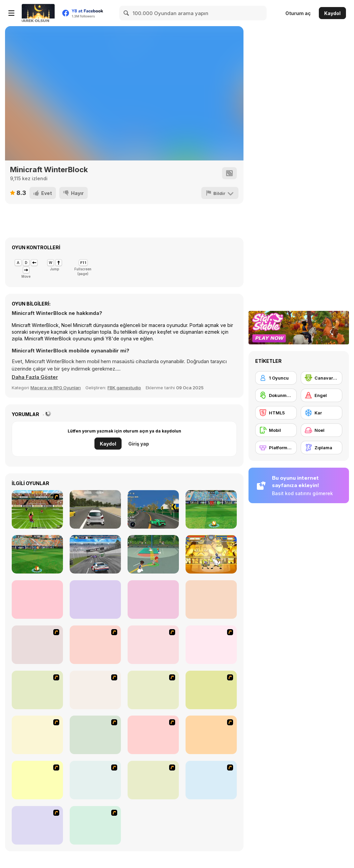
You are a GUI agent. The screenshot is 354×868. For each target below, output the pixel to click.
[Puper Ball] (95, 599)
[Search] (127, 13)
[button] (35, 377)
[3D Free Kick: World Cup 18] (37, 554)
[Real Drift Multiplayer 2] (153, 599)
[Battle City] (37, 690)
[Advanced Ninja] (153, 780)
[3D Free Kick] (211, 509)
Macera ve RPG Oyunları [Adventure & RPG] (56, 388)
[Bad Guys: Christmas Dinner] (211, 690)
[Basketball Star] (153, 554)
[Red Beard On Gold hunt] (211, 645)
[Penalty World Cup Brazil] (37, 509)
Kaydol (332, 13)
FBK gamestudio (124, 388)
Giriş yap (139, 444)
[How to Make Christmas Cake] (37, 825)
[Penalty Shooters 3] (211, 599)
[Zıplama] (322, 448)
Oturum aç (298, 13)
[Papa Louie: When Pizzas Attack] (95, 780)
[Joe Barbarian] (95, 645)
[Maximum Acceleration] (95, 509)
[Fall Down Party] (37, 599)
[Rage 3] (211, 780)
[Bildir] (220, 193)
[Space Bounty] (95, 690)
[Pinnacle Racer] (153, 509)
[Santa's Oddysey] (153, 690)
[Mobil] (276, 430)
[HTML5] (276, 413)
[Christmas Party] (95, 735)
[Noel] (322, 430)
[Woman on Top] (37, 735)
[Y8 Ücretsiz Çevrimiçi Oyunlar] (38, 13)
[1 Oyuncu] (276, 378)
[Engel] (322, 395)
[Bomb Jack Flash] (153, 645)
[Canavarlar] (322, 378)
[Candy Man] (37, 645)
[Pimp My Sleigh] (153, 735)
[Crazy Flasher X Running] (37, 780)
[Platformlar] (276, 448)
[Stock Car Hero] (95, 554)
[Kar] (322, 413)
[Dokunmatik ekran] (276, 395)
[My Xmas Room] (95, 825)
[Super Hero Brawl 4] (211, 554)
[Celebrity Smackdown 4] (211, 735)
